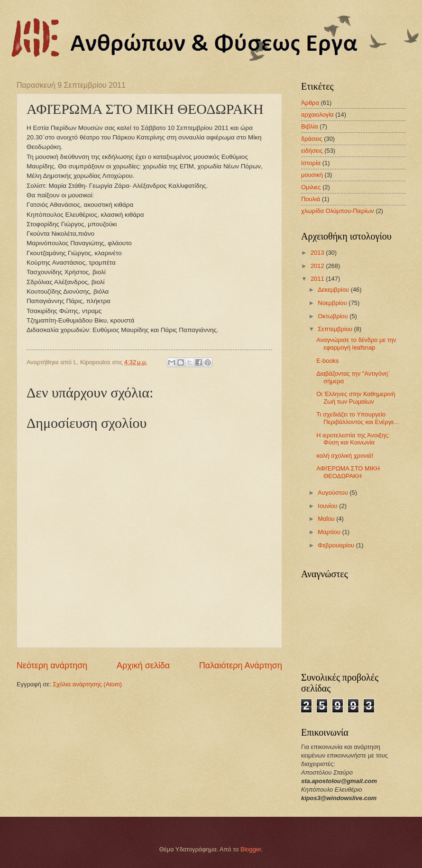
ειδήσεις (312, 151)
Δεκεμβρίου (334, 290)
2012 (318, 266)
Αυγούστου (334, 493)
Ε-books (327, 361)
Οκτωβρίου (334, 316)
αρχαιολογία (317, 115)
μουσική (312, 175)
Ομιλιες (311, 187)
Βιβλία (310, 126)
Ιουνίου (328, 506)
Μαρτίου (330, 532)
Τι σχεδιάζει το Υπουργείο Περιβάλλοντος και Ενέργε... (358, 418)
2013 (318, 253)
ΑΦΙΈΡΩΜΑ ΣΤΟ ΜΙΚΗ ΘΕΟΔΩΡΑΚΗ (348, 472)
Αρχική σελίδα (143, 665)
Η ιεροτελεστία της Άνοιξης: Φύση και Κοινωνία (353, 439)
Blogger (251, 849)
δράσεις (312, 139)
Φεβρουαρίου (337, 545)
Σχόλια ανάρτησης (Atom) (87, 684)
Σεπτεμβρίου (336, 329)
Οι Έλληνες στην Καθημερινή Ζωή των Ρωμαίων (356, 397)
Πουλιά (311, 199)
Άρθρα (310, 103)
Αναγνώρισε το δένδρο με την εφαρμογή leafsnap (356, 343)
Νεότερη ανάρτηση (52, 665)
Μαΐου (327, 519)
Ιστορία (311, 163)
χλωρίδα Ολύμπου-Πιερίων (338, 211)
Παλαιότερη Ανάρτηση (241, 665)
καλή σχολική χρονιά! (345, 456)
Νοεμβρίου (333, 303)
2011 (318, 279)
